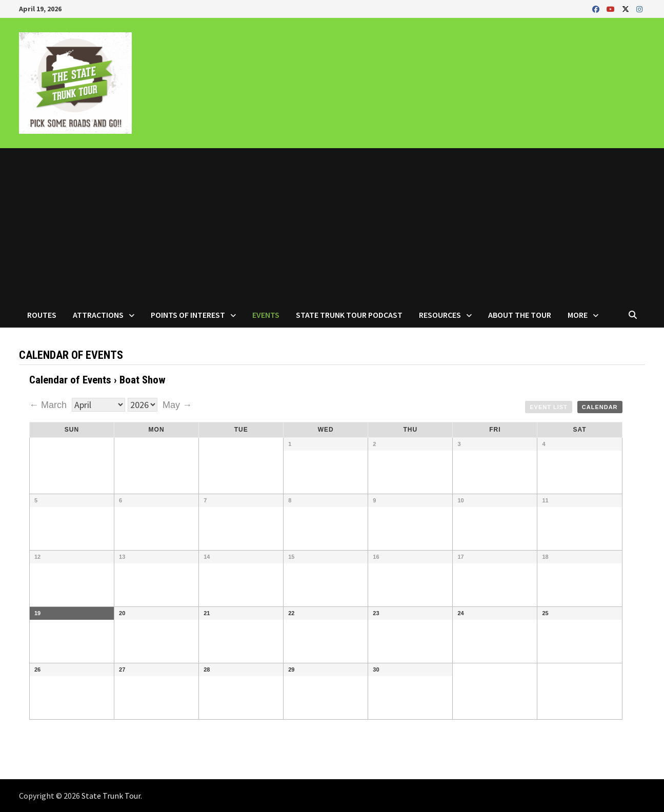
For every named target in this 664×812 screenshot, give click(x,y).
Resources (440, 315)
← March (49, 405)
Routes (42, 315)
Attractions (98, 315)
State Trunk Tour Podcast (349, 315)
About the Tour (520, 315)
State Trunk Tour (111, 796)
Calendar (600, 407)
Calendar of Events (70, 380)
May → (177, 405)
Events (266, 315)
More (578, 315)
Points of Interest (188, 315)
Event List (549, 407)
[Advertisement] (332, 225)
